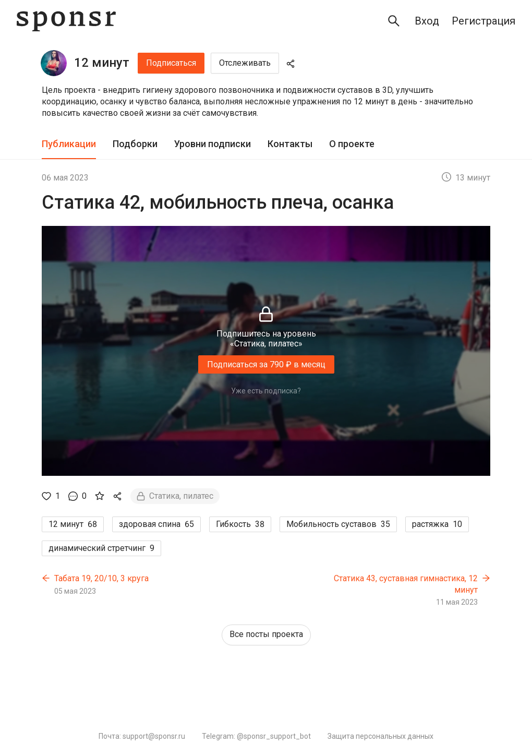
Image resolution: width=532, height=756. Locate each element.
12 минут (102, 63)
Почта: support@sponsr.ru (142, 736)
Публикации (69, 144)
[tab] (69, 144)
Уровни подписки (213, 144)
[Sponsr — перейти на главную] (66, 21)
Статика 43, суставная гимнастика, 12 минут (406, 584)
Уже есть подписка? (266, 391)
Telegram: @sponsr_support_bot (256, 736)
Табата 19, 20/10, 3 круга (101, 578)
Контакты (290, 144)
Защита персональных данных (380, 736)
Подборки (135, 144)
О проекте (352, 144)
